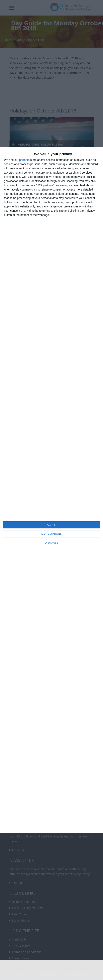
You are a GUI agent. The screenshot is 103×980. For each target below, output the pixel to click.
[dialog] (51, 490)
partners (24, 160)
